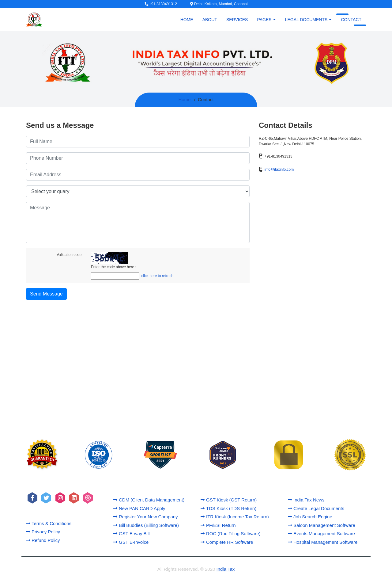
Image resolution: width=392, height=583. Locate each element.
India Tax (226, 569)
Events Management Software (321, 533)
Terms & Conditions (49, 523)
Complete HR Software (227, 542)
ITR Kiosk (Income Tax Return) (235, 517)
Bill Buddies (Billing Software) (146, 525)
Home (187, 20)
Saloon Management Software (322, 525)
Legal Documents (309, 19)
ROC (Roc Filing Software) (231, 533)
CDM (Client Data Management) (149, 500)
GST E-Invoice (131, 542)
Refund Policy (43, 540)
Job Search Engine (310, 517)
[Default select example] (138, 191)
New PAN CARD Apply (139, 508)
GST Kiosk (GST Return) (229, 500)
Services (237, 20)
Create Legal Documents (316, 508)
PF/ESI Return (218, 525)
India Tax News (306, 500)
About (210, 20)
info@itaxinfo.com (279, 170)
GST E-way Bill (132, 533)
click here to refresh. (158, 276)
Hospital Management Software (323, 542)
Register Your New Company (146, 517)
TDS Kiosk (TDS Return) (228, 508)
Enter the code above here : (114, 267)
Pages (266, 19)
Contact (351, 20)
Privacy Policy (43, 532)
